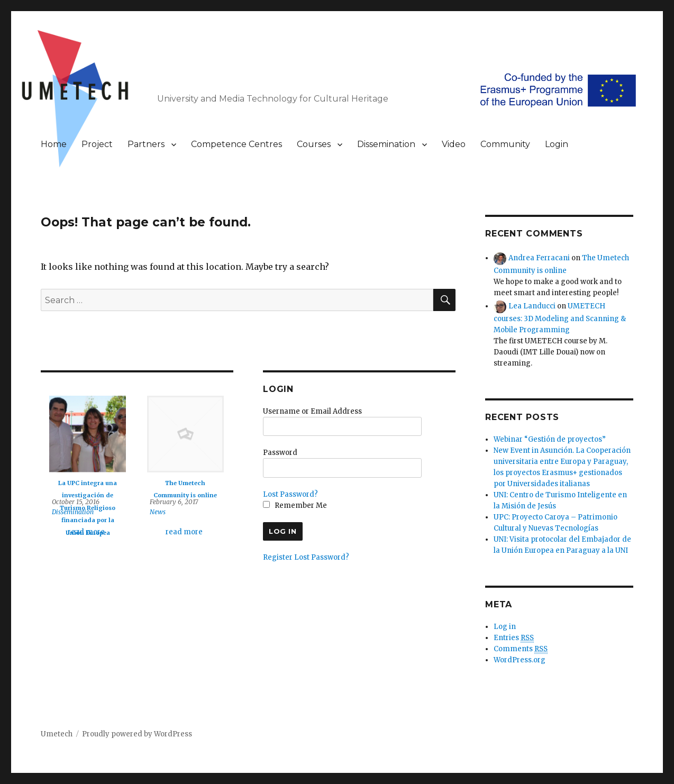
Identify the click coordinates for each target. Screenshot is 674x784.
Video (454, 144)
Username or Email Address (312, 411)
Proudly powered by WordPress (137, 734)
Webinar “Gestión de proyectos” (550, 439)
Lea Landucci (532, 306)
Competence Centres (236, 144)
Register (278, 557)
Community (505, 144)
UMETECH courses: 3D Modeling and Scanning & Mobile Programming (560, 318)
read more (86, 532)
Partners (146, 144)
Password (280, 453)
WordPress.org (520, 660)
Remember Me (295, 505)
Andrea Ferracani (539, 258)
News (158, 512)
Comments (521, 649)
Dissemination (386, 144)
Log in (505, 627)
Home (54, 144)
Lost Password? (290, 494)
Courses (314, 144)
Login (557, 144)
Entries (514, 638)
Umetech (57, 734)
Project (97, 144)
